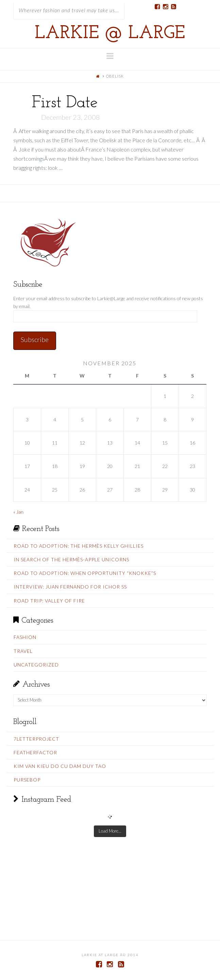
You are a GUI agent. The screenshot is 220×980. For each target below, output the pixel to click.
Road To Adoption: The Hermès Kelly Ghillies (79, 546)
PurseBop (27, 780)
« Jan (18, 512)
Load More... (110, 831)
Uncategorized (36, 665)
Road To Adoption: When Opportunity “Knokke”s (85, 573)
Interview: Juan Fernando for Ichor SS (70, 587)
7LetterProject (36, 739)
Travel (23, 651)
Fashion (25, 637)
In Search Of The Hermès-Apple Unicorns (71, 559)
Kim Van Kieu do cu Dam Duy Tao (60, 766)
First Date (64, 103)
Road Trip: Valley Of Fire (49, 601)
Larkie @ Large (110, 34)
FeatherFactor (35, 752)
